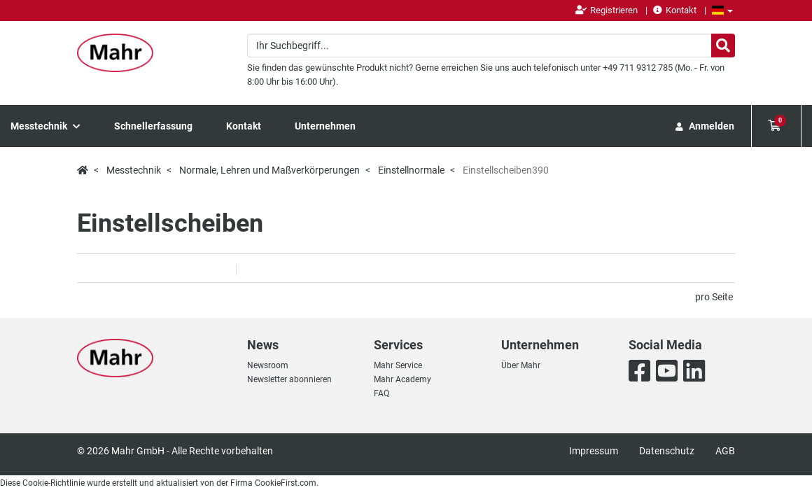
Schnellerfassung (153, 126)
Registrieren (607, 10)
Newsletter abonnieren (289, 379)
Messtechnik (45, 126)
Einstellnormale (411, 170)
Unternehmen (325, 126)
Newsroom (268, 365)
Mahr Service (398, 365)
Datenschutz (667, 451)
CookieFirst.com (286, 483)
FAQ (381, 393)
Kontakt (675, 10)
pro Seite (714, 297)
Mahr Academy (402, 379)
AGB (725, 451)
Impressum (594, 451)
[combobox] (491, 45)
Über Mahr (521, 365)
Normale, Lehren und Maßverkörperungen (269, 170)
